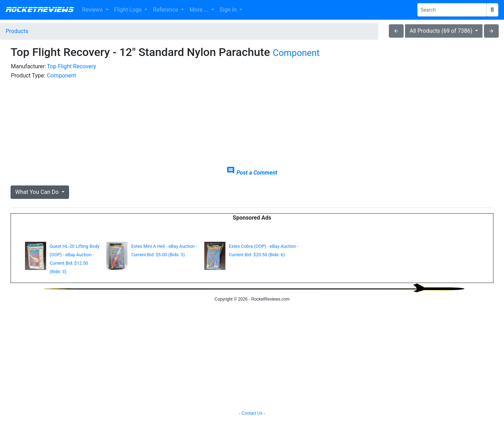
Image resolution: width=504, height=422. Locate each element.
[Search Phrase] (452, 10)
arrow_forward (491, 31)
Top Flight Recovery (71, 66)
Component (296, 53)
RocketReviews (40, 10)
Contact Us (252, 413)
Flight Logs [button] (129, 10)
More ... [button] (200, 10)
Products (17, 31)
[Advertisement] (416, 111)
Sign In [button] (229, 10)
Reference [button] (166, 10)
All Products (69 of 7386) (442, 31)
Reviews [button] (93, 10)
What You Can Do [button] (38, 192)
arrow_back (396, 31)
